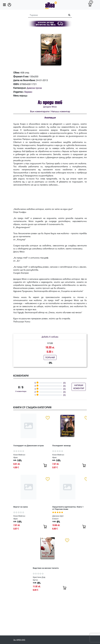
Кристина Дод (39, 577)
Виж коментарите (40, 112)
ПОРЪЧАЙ (50, 358)
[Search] (46, 15)
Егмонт (55, 519)
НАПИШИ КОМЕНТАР (79, 387)
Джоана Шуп (58, 516)
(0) (64, 383)
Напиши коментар (61, 112)
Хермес (28, 92)
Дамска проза (34, 88)
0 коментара (21, 391)
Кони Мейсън (19, 455)
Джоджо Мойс (50, 107)
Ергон (35, 580)
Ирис (16, 457)
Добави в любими (50, 337)
